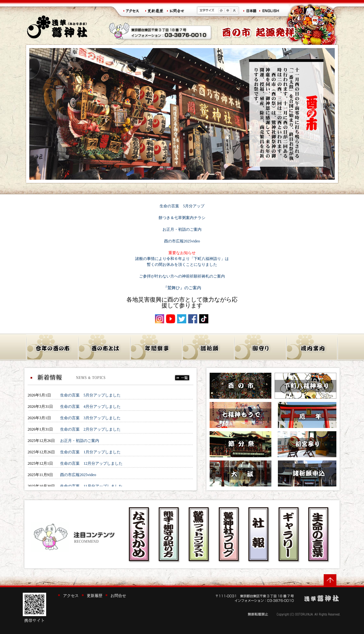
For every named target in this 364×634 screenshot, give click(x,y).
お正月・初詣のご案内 (182, 229)
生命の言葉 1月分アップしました (90, 452)
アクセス (71, 596)
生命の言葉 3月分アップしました (90, 418)
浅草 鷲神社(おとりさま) (57, 27)
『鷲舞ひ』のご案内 (182, 288)
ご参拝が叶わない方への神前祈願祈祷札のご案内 (182, 276)
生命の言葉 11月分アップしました (91, 486)
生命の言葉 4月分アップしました (90, 407)
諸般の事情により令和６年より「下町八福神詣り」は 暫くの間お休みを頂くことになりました (182, 259)
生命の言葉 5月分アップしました (90, 395)
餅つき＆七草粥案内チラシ (182, 218)
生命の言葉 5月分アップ (182, 206)
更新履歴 (95, 596)
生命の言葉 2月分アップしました (90, 429)
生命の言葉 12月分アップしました (91, 463)
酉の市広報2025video (182, 241)
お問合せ (118, 596)
